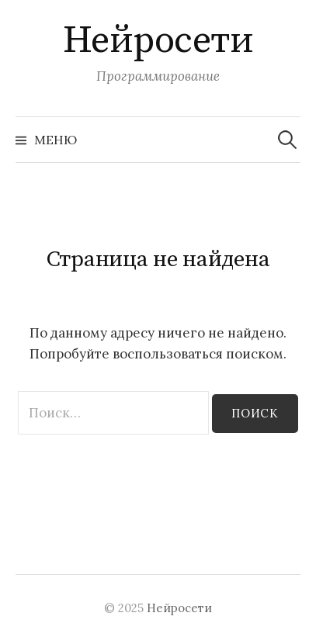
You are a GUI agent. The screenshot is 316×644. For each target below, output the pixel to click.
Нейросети (158, 41)
